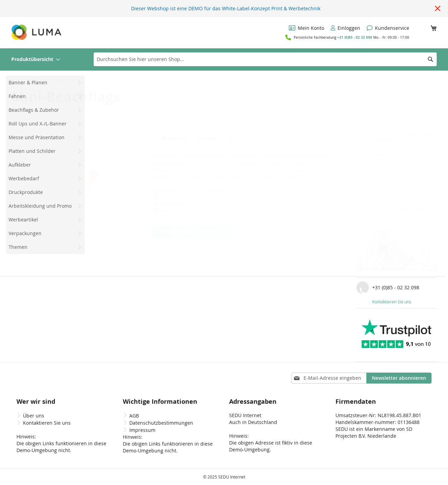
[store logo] (37, 32)
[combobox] (265, 59)
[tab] (172, 138)
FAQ (237, 138)
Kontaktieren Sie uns (392, 302)
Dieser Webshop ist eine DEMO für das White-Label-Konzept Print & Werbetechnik (226, 8)
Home (17, 80)
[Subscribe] (399, 378)
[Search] (431, 59)
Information (171, 138)
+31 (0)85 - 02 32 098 (355, 37)
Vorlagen (207, 138)
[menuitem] (36, 59)
